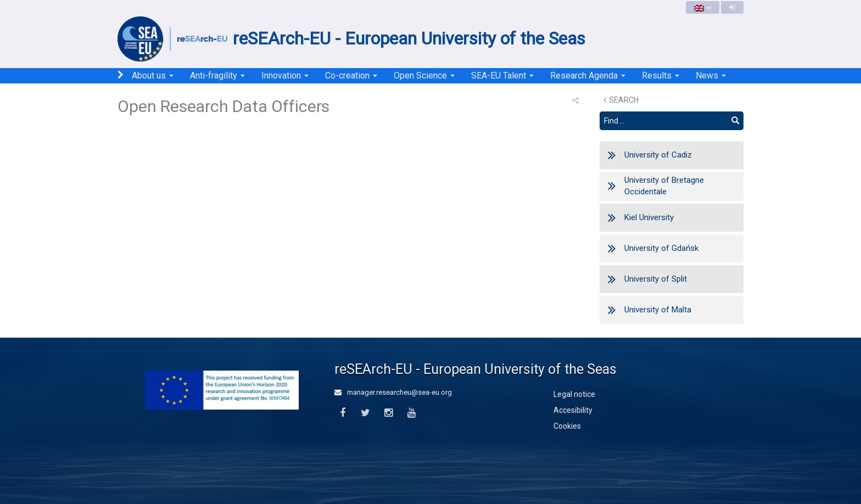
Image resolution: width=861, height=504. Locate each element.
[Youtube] (412, 413)
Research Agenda (588, 75)
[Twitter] (365, 413)
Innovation (285, 75)
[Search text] (664, 121)
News (711, 75)
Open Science (424, 75)
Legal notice (574, 394)
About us (153, 75)
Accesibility (573, 410)
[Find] (735, 121)
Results (661, 75)
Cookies (567, 426)
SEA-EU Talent (502, 75)
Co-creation (351, 75)
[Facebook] (342, 413)
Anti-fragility (217, 75)
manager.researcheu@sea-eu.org (393, 392)
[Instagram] (388, 413)
